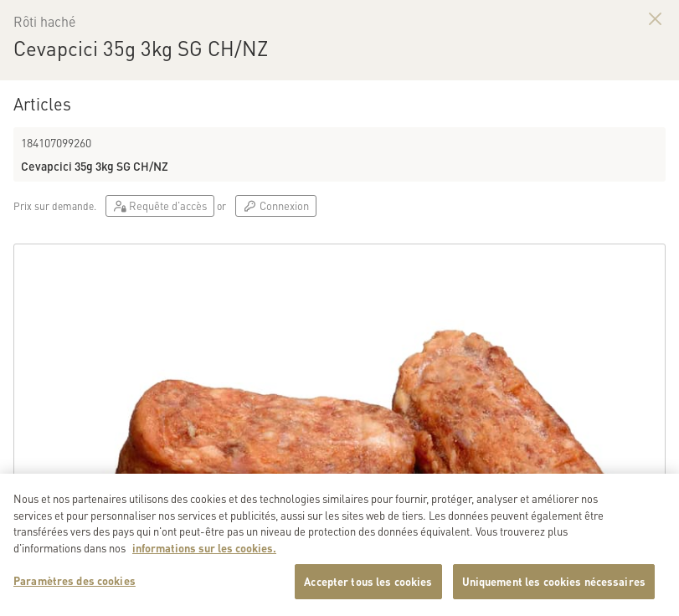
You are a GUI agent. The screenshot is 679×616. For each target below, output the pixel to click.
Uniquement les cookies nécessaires (554, 585)
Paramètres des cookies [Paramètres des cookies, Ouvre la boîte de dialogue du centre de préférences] (75, 585)
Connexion (275, 205)
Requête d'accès (160, 205)
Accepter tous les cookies (368, 585)
